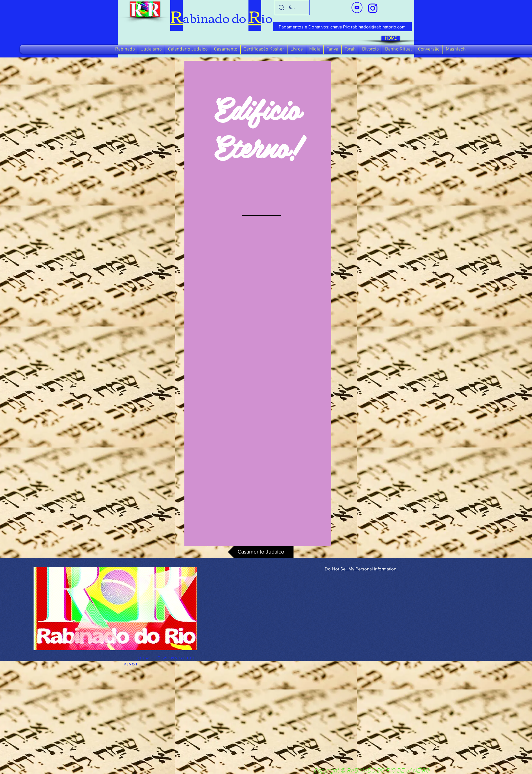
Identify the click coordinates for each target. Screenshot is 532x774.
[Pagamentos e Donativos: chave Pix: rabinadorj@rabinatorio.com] (342, 27)
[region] (258, 303)
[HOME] (391, 38)
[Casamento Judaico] (261, 552)
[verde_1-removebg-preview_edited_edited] (373, 8)
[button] (125, 49)
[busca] (292, 8)
